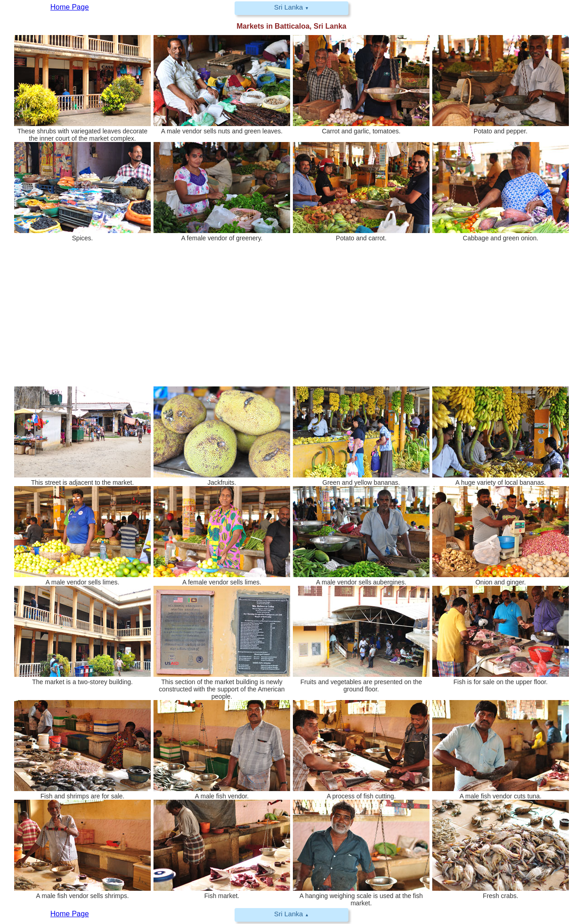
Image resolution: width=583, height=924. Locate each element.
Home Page (70, 914)
